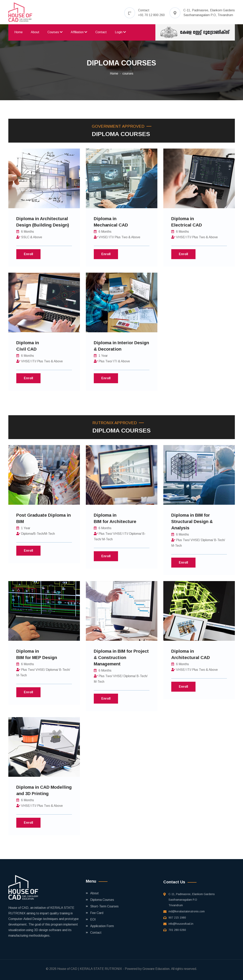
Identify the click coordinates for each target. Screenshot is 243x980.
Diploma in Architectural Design (43, 222)
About (35, 32)
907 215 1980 (177, 918)
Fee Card (97, 913)
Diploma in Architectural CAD (191, 654)
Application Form (102, 926)
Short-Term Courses (104, 906)
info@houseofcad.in (181, 924)
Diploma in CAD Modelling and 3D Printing (44, 790)
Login (120, 32)
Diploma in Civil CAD (28, 346)
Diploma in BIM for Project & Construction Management (121, 658)
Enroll (28, 254)
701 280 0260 (177, 930)
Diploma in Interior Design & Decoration (121, 346)
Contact (101, 32)
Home (18, 32)
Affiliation (79, 32)
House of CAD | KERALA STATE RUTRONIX (90, 969)
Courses (55, 32)
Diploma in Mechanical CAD (111, 222)
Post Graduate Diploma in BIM (44, 518)
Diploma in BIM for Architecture (115, 518)
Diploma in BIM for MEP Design (37, 654)
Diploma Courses (102, 900)
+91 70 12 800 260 (151, 15)
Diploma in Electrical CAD (187, 222)
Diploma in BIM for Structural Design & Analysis (192, 522)
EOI (93, 919)
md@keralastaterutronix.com (187, 911)
